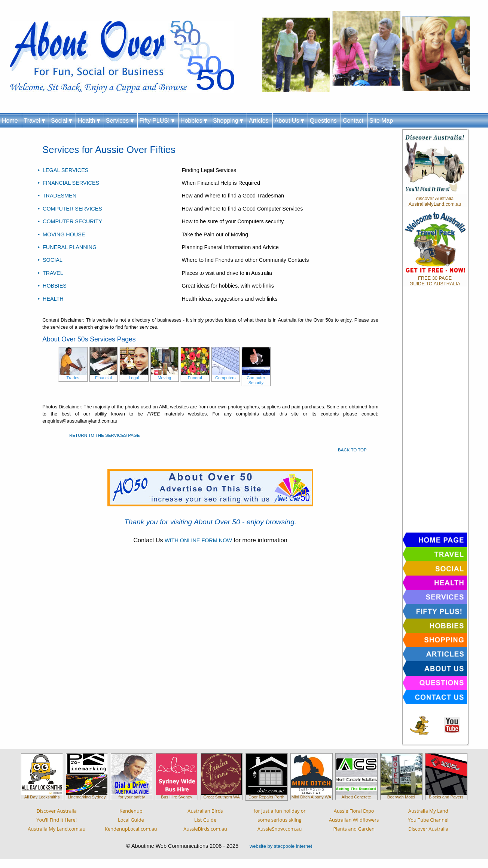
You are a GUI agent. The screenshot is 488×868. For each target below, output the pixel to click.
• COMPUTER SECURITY (70, 221)
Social (61, 121)
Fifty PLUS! (157, 121)
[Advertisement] (435, 411)
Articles (259, 121)
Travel (34, 121)
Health (89, 121)
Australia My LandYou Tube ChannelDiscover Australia (428, 820)
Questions (323, 121)
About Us (289, 121)
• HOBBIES (52, 286)
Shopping (228, 121)
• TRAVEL (51, 273)
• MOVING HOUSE (62, 234)
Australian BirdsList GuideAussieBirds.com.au (205, 820)
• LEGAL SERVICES (63, 170)
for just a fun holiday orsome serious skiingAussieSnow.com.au (280, 820)
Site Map (381, 121)
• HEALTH (51, 299)
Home (10, 121)
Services (120, 121)
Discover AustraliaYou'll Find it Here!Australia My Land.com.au (57, 820)
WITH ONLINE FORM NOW (198, 540)
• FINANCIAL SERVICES (68, 183)
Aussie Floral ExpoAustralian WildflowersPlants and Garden (354, 820)
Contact (353, 121)
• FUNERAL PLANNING (67, 247)
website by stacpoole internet (281, 846)
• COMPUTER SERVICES (70, 209)
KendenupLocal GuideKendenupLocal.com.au (131, 820)
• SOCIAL (50, 260)
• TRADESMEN (57, 196)
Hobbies (194, 121)
